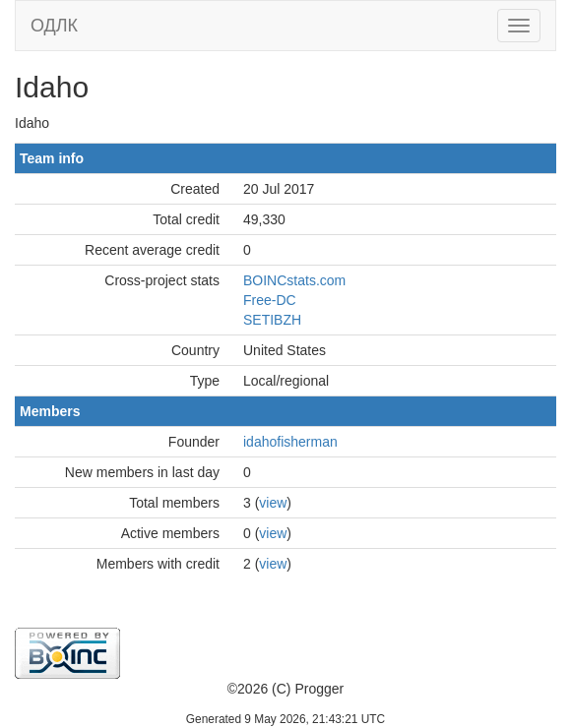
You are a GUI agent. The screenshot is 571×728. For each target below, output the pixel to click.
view (273, 503)
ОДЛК (54, 26)
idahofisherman (290, 442)
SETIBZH (272, 320)
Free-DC (270, 300)
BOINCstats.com (294, 280)
